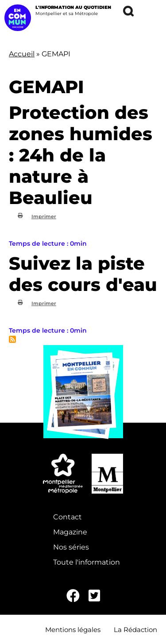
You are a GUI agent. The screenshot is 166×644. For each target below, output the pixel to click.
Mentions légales (73, 630)
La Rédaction (135, 630)
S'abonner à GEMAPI (12, 339)
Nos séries (71, 547)
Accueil (22, 54)
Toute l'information (87, 562)
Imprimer (44, 216)
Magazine (70, 532)
